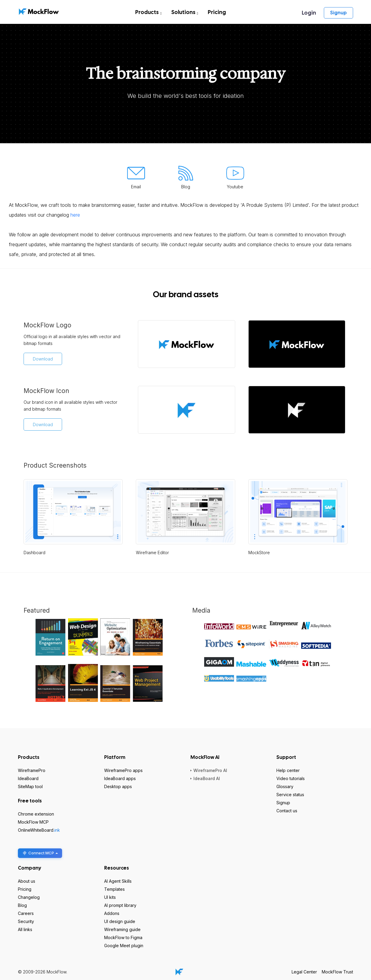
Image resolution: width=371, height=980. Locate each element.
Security (26, 921)
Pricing (217, 12)
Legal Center (304, 972)
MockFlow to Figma (123, 937)
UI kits (110, 897)
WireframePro (32, 770)
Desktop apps (118, 786)
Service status (290, 795)
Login (309, 13)
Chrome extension (36, 814)
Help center (288, 770)
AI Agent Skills (118, 881)
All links (25, 929)
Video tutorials (291, 778)
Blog (22, 905)
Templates (114, 889)
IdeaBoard (28, 778)
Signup (338, 13)
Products (148, 12)
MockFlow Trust (337, 972)
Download (43, 359)
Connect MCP (40, 853)
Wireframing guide (122, 929)
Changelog (29, 897)
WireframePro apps (123, 770)
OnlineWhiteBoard (39, 830)
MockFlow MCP (33, 822)
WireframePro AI (210, 770)
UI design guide (120, 921)
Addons (112, 913)
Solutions (185, 12)
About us (27, 881)
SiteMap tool (30, 786)
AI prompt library (120, 905)
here (75, 215)
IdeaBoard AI (207, 778)
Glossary (285, 786)
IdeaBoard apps (120, 778)
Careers (26, 913)
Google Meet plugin (124, 946)
